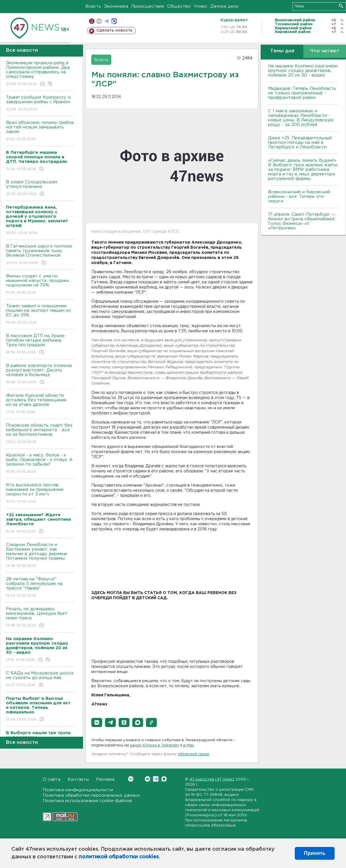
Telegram (156, 779)
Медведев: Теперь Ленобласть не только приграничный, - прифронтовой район (302, 93)
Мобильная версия (92, 21)
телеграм (107, 21)
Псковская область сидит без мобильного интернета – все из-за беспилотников (40, 434)
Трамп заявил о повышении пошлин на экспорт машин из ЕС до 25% (40, 314)
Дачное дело (225, 6)
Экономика (116, 6)
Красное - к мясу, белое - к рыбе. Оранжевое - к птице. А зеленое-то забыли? (40, 464)
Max (164, 779)
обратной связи (193, 754)
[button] (97, 722)
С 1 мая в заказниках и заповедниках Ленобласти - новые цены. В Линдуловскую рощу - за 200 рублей (301, 118)
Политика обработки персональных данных (91, 795)
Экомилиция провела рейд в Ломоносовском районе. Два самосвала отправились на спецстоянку (40, 74)
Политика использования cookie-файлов (87, 801)
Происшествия (148, 6)
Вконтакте (131, 779)
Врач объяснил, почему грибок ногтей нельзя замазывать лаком (40, 131)
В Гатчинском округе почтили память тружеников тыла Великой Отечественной (40, 255)
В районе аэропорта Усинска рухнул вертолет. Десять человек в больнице (40, 374)
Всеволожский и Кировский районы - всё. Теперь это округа (299, 197)
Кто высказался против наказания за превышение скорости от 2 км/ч (40, 494)
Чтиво (200, 6)
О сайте (52, 779)
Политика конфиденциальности (78, 790)
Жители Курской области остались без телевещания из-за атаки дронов (40, 404)
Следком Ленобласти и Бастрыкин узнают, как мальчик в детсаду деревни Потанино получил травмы (40, 556)
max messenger (114, 21)
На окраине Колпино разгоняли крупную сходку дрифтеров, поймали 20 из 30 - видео (303, 71)
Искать (341, 6)
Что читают (325, 51)
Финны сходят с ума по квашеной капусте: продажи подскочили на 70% (40, 285)
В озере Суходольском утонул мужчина (40, 188)
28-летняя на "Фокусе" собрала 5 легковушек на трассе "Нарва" (40, 588)
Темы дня (282, 51)
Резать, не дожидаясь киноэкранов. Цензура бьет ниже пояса (40, 617)
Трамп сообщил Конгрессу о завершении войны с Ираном (40, 104)
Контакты (78, 779)
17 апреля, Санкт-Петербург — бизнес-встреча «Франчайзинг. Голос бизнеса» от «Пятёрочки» (302, 221)
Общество (179, 6)
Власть (93, 6)
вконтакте (99, 21)
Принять (315, 853)
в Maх (189, 745)
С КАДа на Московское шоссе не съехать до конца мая (40, 679)
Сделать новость (115, 30)
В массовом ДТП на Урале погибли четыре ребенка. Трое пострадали (40, 344)
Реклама (105, 779)
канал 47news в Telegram (154, 745)
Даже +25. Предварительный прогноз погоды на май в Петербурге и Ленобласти (300, 143)
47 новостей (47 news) (212, 779)
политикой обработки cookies (119, 857)
